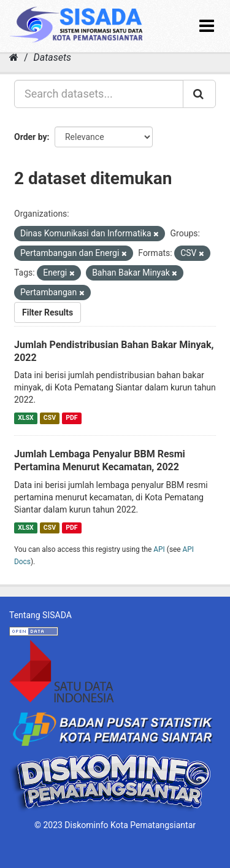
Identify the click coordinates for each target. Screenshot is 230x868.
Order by (31, 137)
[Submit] (199, 94)
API (159, 549)
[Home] (14, 57)
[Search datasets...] (99, 94)
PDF (71, 418)
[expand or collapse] (207, 26)
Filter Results (48, 312)
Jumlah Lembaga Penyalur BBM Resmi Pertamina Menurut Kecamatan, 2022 (100, 460)
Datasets (52, 57)
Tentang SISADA (40, 615)
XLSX (25, 418)
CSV (50, 418)
